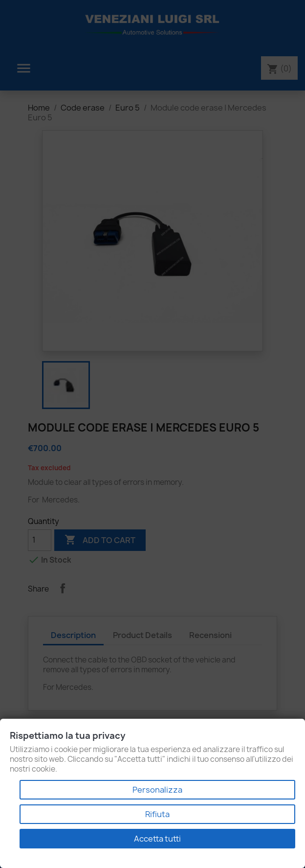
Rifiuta (157, 814)
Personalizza (157, 790)
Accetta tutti (157, 839)
